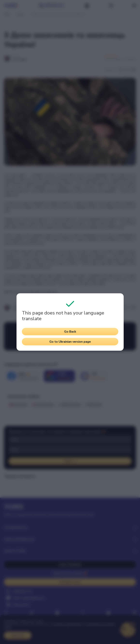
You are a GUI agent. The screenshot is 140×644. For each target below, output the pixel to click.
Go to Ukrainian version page (70, 342)
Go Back (70, 332)
